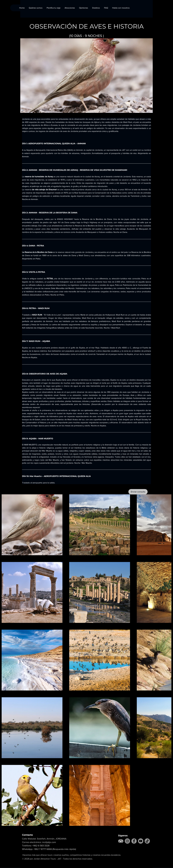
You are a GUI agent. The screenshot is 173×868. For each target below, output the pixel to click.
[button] (96, 8)
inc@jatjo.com (49, 842)
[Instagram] (127, 841)
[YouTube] (141, 841)
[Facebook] (134, 841)
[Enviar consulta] (138, 492)
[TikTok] (147, 841)
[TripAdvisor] (121, 841)
